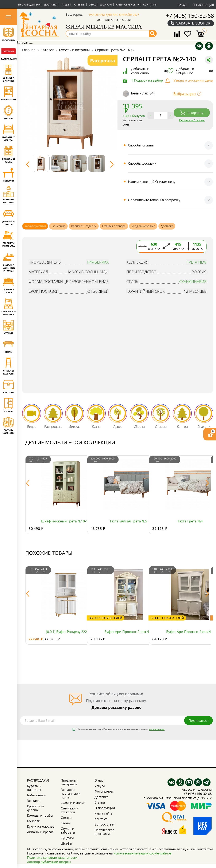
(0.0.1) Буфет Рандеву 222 (66, 632)
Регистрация (203, 5)
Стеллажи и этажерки (70, 810)
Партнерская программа (104, 832)
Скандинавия (193, 282)
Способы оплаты (141, 145)
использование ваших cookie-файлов (143, 853)
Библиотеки (36, 795)
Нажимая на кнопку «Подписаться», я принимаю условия (121, 730)
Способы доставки (142, 163)
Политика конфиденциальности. (53, 857)
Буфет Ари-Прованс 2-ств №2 (190, 632)
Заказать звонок (193, 23)
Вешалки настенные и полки (71, 793)
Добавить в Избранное (195, 71)
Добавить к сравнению (150, 71)
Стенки (66, 817)
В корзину (192, 113)
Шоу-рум (106, 5)
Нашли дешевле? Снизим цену (152, 182)
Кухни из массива (41, 826)
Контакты (150, 5)
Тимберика (98, 262)
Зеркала (33, 801)
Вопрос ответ (105, 824)
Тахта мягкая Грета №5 (128, 521)
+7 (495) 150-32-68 (190, 16)
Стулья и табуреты (68, 830)
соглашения (157, 729)
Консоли (34, 821)
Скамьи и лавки (73, 803)
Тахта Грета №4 (190, 521)
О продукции (105, 808)
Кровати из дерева (36, 808)
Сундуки (67, 838)
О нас (92, 5)
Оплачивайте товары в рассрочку (154, 200)
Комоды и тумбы (40, 815)
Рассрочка (103, 60)
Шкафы (66, 843)
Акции (66, 5)
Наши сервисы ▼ (128, 5)
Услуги (100, 786)
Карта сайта (103, 813)
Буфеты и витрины (34, 788)
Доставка (51, 5)
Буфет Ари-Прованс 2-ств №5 (128, 632)
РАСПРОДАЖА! (38, 780)
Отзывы (80, 5)
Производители (29, 5)
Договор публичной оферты (49, 862)
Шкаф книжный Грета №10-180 (66, 521)
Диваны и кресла (40, 832)
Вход (182, 5)
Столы (66, 823)
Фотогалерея (104, 791)
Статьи (100, 802)
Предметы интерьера (69, 782)
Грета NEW (197, 262)
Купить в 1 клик (192, 120)
